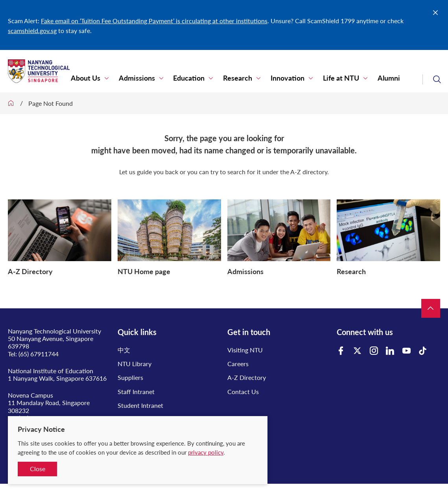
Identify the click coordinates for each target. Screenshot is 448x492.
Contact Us (243, 392)
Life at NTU (328, 78)
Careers (238, 364)
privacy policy (206, 452)
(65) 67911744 (39, 354)
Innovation (277, 78)
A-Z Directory (247, 377)
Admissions (133, 78)
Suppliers (130, 377)
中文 (124, 350)
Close (38, 469)
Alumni (374, 78)
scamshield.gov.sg (32, 30)
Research (230, 78)
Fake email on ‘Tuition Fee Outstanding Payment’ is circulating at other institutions (154, 21)
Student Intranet (140, 405)
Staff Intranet (136, 392)
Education (183, 78)
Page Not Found (51, 103)
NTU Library (135, 364)
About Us (84, 78)
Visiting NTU (245, 350)
